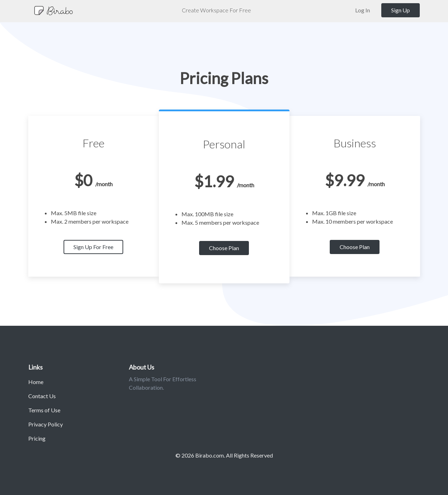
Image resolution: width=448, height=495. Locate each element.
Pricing (37, 438)
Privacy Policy (46, 424)
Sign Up (401, 10)
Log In (363, 10)
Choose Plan (224, 248)
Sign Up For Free (93, 247)
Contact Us (42, 396)
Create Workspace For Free (216, 10)
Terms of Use (44, 410)
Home (36, 382)
